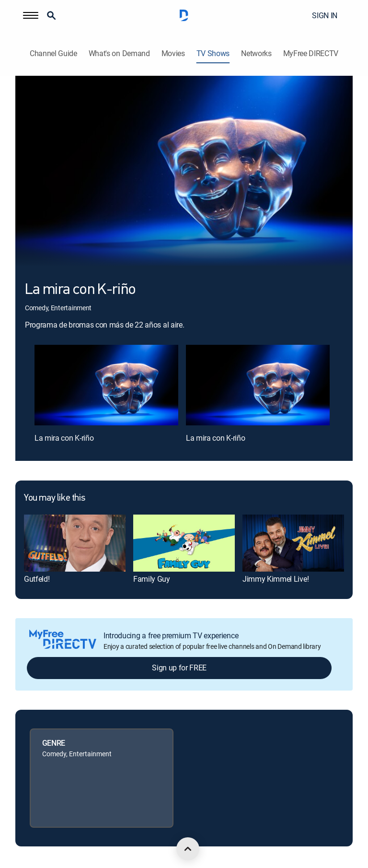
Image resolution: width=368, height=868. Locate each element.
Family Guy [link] (152, 579)
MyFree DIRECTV (311, 53)
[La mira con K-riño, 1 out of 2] (106, 385)
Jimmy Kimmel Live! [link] (276, 579)
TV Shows (213, 53)
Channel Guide (53, 53)
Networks (256, 53)
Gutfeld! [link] (37, 579)
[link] (75, 543)
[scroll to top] (188, 849)
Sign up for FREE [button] (179, 668)
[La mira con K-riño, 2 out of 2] (258, 385)
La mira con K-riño (64, 438)
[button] (31, 15)
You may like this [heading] (54, 498)
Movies (173, 53)
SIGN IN (325, 15)
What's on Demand (119, 53)
